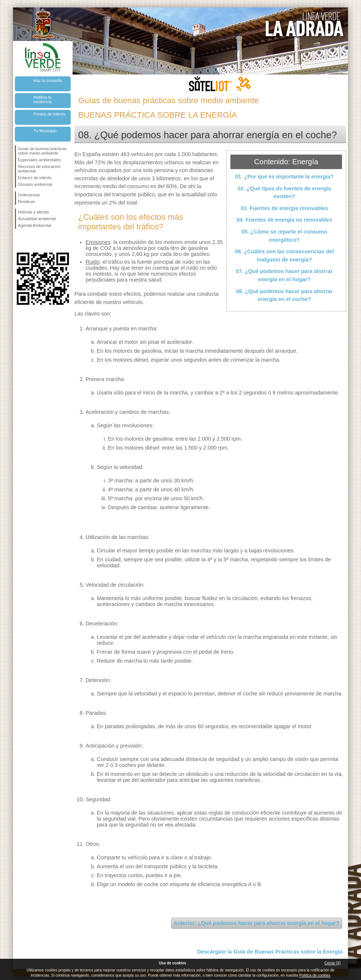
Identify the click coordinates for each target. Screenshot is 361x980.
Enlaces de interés (35, 178)
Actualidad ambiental (37, 219)
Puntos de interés (49, 114)
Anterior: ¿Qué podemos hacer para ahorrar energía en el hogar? (257, 923)
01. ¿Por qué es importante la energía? (285, 177)
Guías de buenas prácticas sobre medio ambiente (42, 151)
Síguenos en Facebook (19, 241)
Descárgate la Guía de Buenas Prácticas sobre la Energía (270, 952)
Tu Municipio (45, 131)
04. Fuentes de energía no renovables (285, 220)
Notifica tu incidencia (43, 99)
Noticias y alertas (33, 212)
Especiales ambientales (39, 160)
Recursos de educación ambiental (39, 169)
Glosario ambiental (35, 184)
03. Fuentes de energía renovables (284, 208)
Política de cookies (315, 975)
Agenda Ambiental (34, 225)
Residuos (26, 202)
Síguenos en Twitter (32, 241)
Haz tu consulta (48, 80)
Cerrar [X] (333, 963)
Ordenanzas (29, 195)
